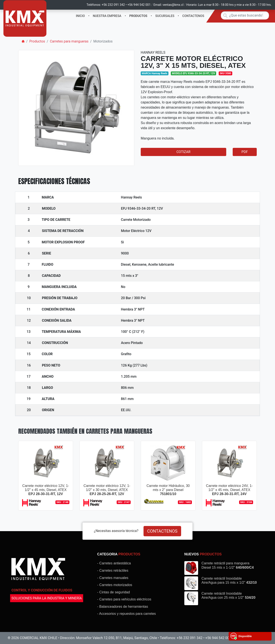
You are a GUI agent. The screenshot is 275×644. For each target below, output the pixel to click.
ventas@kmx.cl (173, 5)
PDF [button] (245, 152)
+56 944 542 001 (139, 5)
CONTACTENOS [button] (162, 531)
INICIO (80, 16)
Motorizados (103, 41)
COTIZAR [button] (183, 152)
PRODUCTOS (138, 16)
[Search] (245, 15)
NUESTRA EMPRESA (107, 16)
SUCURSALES (165, 16)
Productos (37, 41)
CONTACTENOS (193, 16)
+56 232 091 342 (113, 5)
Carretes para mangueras (69, 41)
